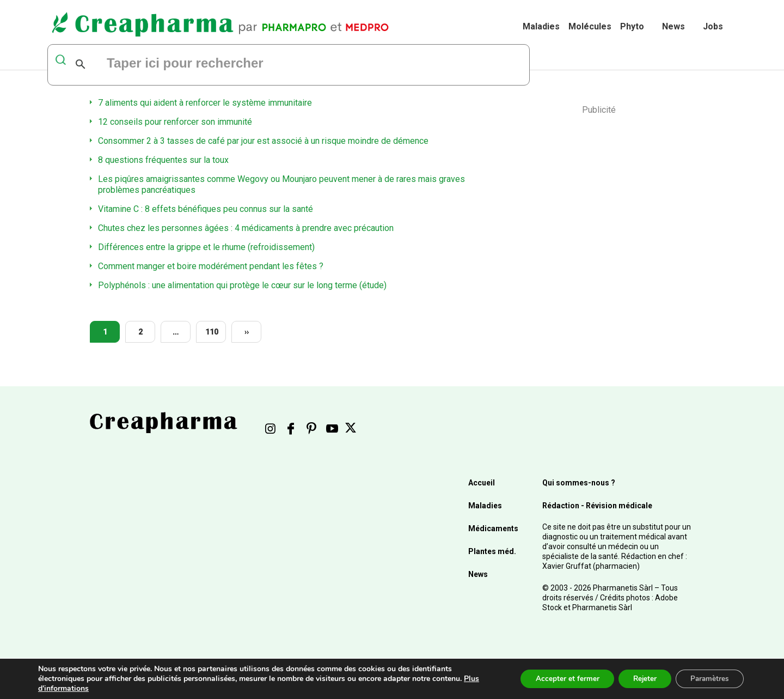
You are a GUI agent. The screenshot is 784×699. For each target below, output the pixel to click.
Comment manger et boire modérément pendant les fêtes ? (211, 266)
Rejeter (638, 679)
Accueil (482, 483)
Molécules (590, 26)
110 (212, 332)
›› (247, 332)
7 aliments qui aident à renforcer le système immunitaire (205, 103)
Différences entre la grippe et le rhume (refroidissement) (206, 247)
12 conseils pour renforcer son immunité (175, 122)
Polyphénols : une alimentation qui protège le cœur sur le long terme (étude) (242, 285)
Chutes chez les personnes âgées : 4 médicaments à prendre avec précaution (246, 228)
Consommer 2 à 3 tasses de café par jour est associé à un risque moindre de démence (263, 141)
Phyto (632, 26)
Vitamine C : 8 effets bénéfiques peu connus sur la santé (206, 209)
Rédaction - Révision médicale (597, 506)
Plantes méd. (492, 551)
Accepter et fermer (557, 679)
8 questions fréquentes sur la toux (163, 160)
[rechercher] (238, 64)
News (673, 26)
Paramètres (708, 679)
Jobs (713, 26)
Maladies (541, 26)
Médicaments (493, 528)
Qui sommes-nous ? (579, 483)
